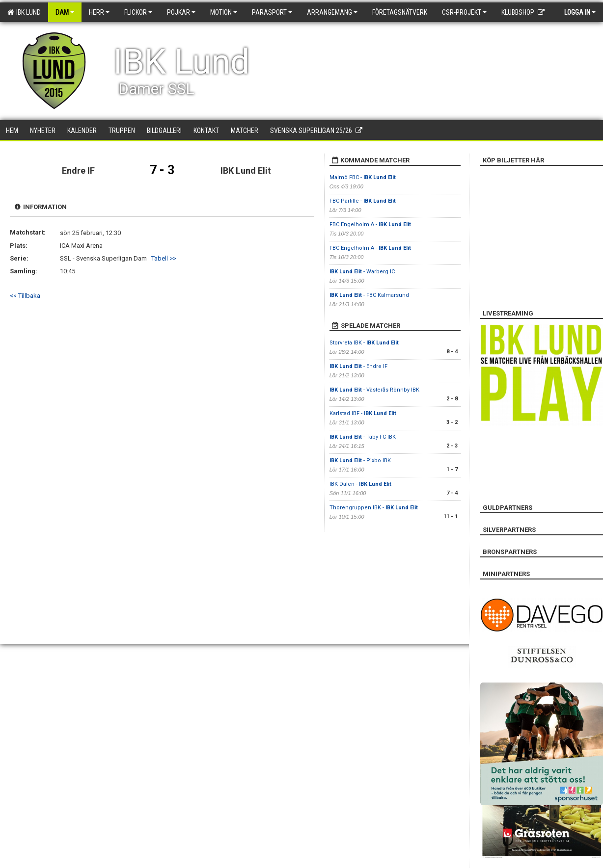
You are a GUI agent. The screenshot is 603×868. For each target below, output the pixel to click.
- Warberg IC (362, 272)
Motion (224, 12)
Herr (99, 12)
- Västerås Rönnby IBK (374, 390)
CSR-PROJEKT (464, 12)
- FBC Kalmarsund (369, 295)
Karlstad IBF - (363, 413)
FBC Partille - (363, 201)
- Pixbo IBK (360, 460)
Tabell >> (164, 258)
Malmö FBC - (363, 177)
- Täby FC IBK (363, 437)
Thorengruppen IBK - (374, 508)
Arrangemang (332, 12)
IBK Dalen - (360, 484)
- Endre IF (358, 366)
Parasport (272, 12)
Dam (65, 12)
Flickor (138, 12)
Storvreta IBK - (364, 343)
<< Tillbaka (25, 296)
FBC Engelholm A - (370, 224)
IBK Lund (24, 12)
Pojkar (181, 12)
